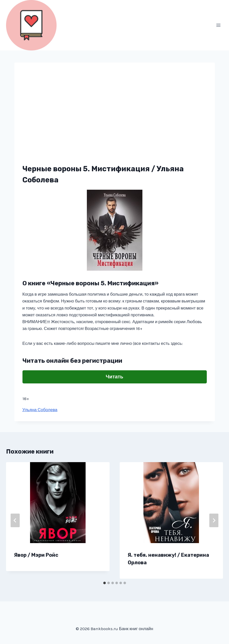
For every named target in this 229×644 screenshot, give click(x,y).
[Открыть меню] (218, 25)
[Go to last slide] (15, 520)
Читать (114, 377)
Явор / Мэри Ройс (36, 555)
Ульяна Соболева (40, 410)
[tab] (105, 583)
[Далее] (214, 520)
